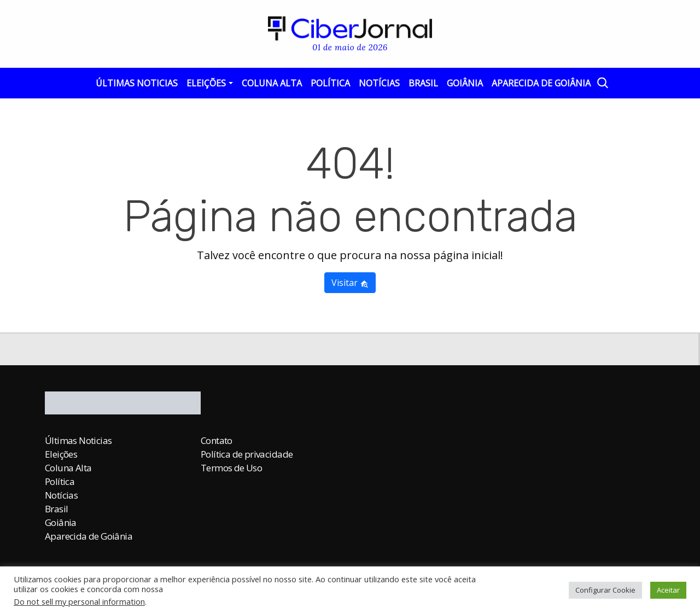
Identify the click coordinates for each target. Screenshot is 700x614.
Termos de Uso (231, 468)
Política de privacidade (247, 454)
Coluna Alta (272, 83)
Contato (217, 440)
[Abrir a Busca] (602, 82)
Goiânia (465, 83)
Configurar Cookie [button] (605, 590)
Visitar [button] (350, 283)
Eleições (206, 83)
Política (330, 83)
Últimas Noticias (137, 83)
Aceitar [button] (668, 590)
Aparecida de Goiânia (541, 83)
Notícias (379, 83)
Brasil (423, 83)
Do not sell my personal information (79, 601)
